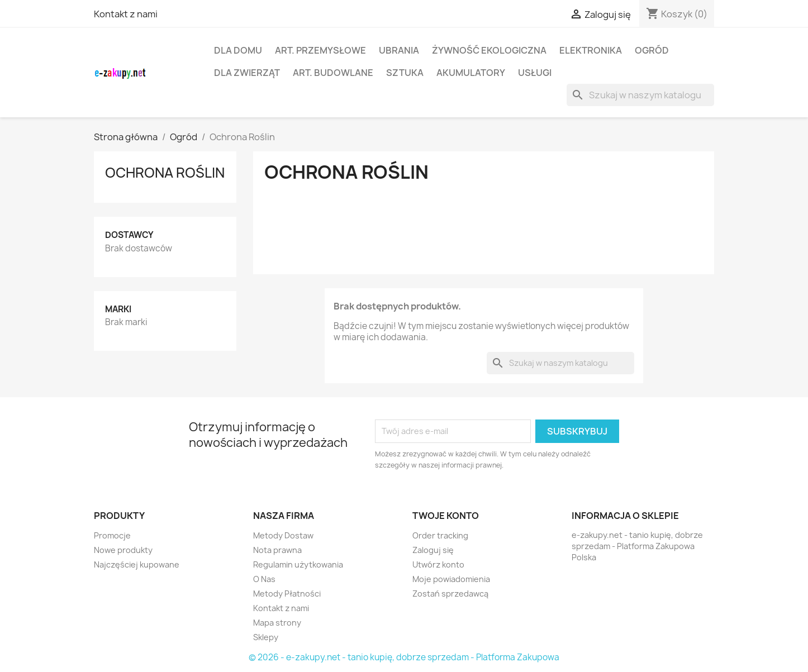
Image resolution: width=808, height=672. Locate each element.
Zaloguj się (433, 550)
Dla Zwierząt (247, 73)
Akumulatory (471, 73)
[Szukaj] (640, 95)
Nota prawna (277, 550)
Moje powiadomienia (451, 579)
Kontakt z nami (126, 14)
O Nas (264, 579)
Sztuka (405, 73)
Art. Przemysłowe (320, 50)
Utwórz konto (438, 564)
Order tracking (440, 535)
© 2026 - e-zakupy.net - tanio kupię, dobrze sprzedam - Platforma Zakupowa (404, 657)
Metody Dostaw (283, 535)
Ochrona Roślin (165, 173)
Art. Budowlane (333, 73)
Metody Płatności (287, 594)
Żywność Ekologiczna (489, 50)
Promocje (112, 535)
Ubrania (399, 50)
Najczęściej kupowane (137, 564)
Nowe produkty (123, 550)
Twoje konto (446, 516)
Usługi (535, 73)
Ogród (652, 50)
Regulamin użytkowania (298, 564)
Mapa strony (277, 623)
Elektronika (591, 50)
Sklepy (266, 637)
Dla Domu (238, 50)
